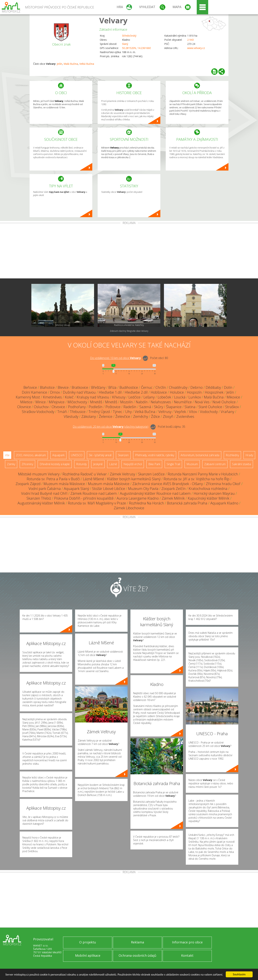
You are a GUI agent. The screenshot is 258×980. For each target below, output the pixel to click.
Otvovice (58, 407)
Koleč (69, 397)
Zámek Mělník (173, 498)
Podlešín (96, 407)
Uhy (128, 412)
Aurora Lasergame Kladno (138, 498)
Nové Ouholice (224, 402)
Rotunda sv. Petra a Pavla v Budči (53, 479)
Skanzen (123, 455)
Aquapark (58, 455)
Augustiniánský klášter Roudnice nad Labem (155, 493)
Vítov (193, 412)
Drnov (55, 392)
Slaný (125, 44)
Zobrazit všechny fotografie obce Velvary (129, 331)
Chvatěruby (178, 387)
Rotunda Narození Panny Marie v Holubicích (203, 474)
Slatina (190, 407)
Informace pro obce (187, 942)
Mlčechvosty (77, 402)
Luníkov (195, 397)
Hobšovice (159, 392)
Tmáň (62, 412)
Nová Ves (202, 402)
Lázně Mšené (94, 479)
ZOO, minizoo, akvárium (31, 455)
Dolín (228, 387)
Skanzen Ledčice (151, 474)
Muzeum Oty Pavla (143, 489)
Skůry (159, 407)
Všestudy (71, 416)
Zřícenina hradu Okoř (223, 484)
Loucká (180, 397)
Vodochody (209, 412)
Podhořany (77, 407)
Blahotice (47, 387)
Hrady (249, 455)
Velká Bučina (87, 64)
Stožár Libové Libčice (109, 489)
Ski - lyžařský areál (100, 455)
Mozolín (126, 402)
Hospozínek (214, 392)
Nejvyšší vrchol (133, 464)
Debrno (197, 387)
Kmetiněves (52, 397)
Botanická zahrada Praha (187, 503)
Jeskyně (98, 464)
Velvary (113, 20)
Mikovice (233, 397)
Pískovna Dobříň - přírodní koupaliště (84, 498)
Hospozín (194, 392)
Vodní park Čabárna (45, 489)
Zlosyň (168, 416)
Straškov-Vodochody (38, 412)
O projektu (88, 942)
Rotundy (81, 464)
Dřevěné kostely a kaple (55, 464)
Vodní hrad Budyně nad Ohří (44, 493)
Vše (7, 455)
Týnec (118, 412)
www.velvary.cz (196, 48)
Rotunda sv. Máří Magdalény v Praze (97, 503)
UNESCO (77, 455)
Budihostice (129, 387)
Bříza (112, 387)
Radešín (130, 407)
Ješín (59, 64)
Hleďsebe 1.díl (110, 392)
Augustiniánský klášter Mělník (41, 503)
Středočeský (129, 36)
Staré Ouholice (210, 407)
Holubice (177, 392)
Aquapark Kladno (224, 503)
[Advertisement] (129, 251)
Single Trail (173, 464)
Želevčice (123, 416)
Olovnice (24, 407)
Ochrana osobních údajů (137, 955)
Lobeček (164, 397)
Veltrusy (165, 412)
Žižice (155, 416)
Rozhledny (232, 455)
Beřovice (30, 387)
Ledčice (134, 397)
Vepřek (180, 412)
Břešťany (98, 387)
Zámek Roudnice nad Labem (94, 493)
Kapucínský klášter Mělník (209, 498)
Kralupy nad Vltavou (93, 397)
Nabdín (142, 402)
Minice (41, 402)
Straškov (232, 407)
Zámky (11, 464)
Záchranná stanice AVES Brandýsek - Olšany (168, 484)
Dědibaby (213, 387)
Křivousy (119, 397)
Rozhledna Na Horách (146, 503)
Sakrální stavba (242, 464)
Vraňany (227, 412)
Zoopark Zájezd (28, 484)
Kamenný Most (28, 397)
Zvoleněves (185, 416)
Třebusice (78, 412)
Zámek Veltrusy (122, 474)
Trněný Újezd (99, 412)
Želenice (106, 416)
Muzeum (192, 464)
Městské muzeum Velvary (39, 474)
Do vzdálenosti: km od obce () (111, 427)
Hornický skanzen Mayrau (214, 493)
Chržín (161, 387)
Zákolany (89, 416)
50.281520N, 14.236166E (136, 48)
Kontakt (187, 955)
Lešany (149, 397)
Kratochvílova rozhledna (208, 489)
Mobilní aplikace (88, 955)
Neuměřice (183, 402)
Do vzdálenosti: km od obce (115, 358)
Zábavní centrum (215, 464)
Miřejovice (57, 402)
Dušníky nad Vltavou (79, 392)
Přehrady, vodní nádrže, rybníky (155, 455)
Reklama (138, 942)
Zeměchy (141, 416)
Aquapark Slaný (76, 489)
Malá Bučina (71, 64)
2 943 (190, 40)
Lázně (113, 464)
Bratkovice (80, 387)
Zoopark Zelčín (174, 489)
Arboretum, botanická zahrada (200, 455)
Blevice (63, 387)
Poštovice (113, 407)
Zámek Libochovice (129, 508)
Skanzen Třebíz (39, 498)
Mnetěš (96, 402)
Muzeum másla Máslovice (64, 484)
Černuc (147, 387)
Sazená (145, 407)
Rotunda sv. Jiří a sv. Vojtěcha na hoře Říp (196, 479)
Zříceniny (27, 464)
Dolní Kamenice (34, 392)
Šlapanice (174, 407)
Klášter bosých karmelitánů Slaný (134, 479)
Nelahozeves (161, 402)
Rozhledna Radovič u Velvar (85, 474)
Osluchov (41, 407)
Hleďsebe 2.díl (136, 392)
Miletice (26, 402)
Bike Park (154, 464)
